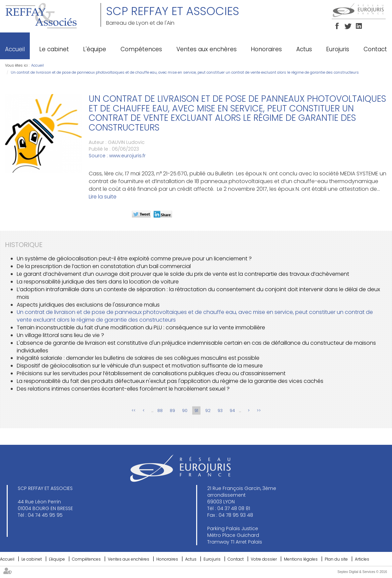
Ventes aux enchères (207, 49)
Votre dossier (264, 559)
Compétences (141, 49)
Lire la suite (103, 197)
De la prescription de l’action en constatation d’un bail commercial (104, 266)
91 (196, 410)
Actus (304, 49)
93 (220, 410)
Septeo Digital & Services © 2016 (362, 572)
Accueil (15, 49)
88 (160, 410)
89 (172, 410)
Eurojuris (338, 49)
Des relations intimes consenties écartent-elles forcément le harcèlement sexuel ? (123, 389)
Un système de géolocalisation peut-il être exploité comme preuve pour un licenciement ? (134, 259)
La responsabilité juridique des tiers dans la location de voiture (98, 282)
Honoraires (266, 49)
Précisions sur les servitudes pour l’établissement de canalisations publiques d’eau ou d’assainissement (151, 373)
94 (232, 410)
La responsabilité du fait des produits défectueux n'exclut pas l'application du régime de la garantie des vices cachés (170, 381)
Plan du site (336, 559)
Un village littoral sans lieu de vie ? (60, 335)
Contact (375, 49)
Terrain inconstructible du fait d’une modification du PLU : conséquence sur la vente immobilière (141, 327)
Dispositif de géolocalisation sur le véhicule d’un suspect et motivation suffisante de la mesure (140, 366)
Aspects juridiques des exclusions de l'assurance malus (88, 305)
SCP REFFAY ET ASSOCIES (173, 11)
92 (208, 410)
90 (185, 410)
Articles (362, 559)
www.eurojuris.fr (127, 156)
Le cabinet (54, 49)
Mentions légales (301, 559)
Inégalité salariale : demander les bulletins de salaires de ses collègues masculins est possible (138, 358)
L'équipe (95, 49)
